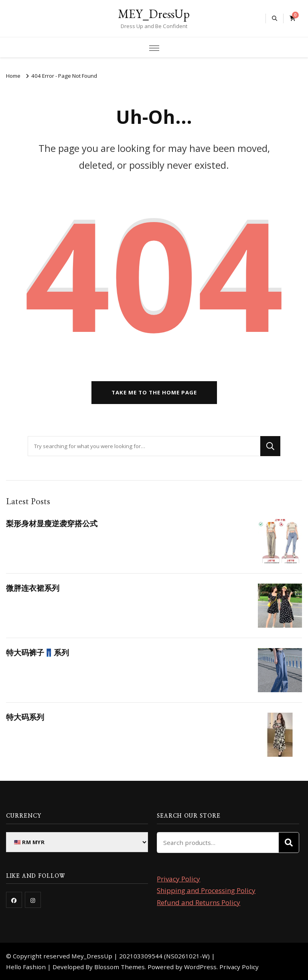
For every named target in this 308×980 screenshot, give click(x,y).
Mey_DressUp (92, 956)
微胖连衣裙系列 (33, 588)
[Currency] (77, 842)
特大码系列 (25, 717)
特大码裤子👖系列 (37, 653)
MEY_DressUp (154, 14)
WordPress (200, 967)
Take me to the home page (154, 392)
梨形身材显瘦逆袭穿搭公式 (52, 523)
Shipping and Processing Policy (206, 890)
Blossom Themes (120, 967)
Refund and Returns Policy (199, 902)
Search (289, 843)
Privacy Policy (178, 879)
